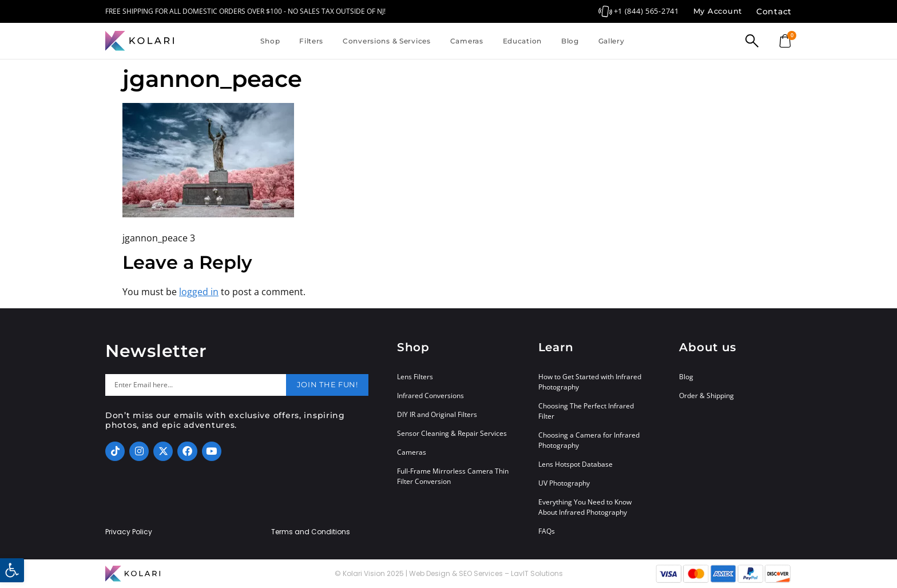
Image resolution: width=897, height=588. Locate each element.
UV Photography (564, 483)
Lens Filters (415, 377)
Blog (570, 41)
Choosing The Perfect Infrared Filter (586, 411)
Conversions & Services (387, 41)
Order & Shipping (707, 396)
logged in (199, 292)
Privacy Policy (129, 532)
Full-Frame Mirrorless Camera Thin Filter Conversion (453, 476)
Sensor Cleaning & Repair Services (452, 433)
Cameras (467, 41)
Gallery (612, 41)
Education (522, 41)
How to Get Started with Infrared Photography (590, 382)
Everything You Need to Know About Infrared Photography (585, 507)
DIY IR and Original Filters (437, 414)
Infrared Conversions (430, 396)
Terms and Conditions (311, 532)
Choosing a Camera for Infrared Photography (589, 440)
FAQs (547, 531)
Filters (311, 41)
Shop (270, 41)
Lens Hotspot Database (575, 464)
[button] (12, 570)
